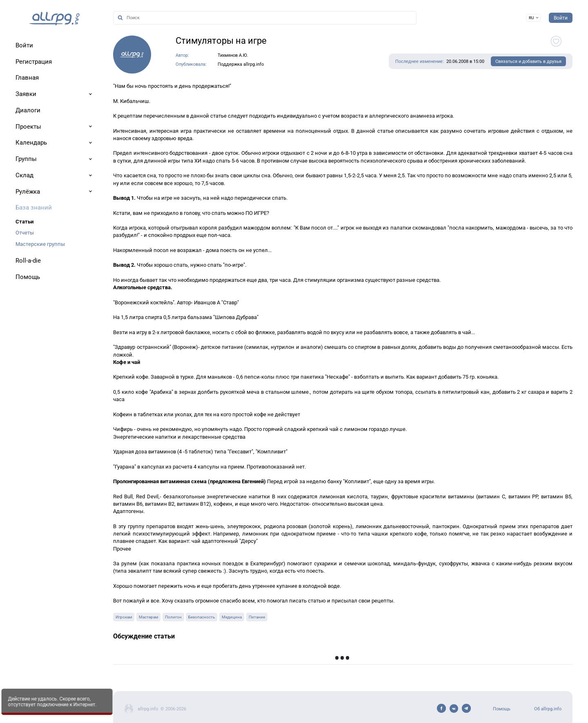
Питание (257, 617)
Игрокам (124, 617)
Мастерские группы (40, 244)
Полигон (173, 617)
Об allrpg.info (548, 709)
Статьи (24, 222)
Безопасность (202, 617)
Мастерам (148, 617)
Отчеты (25, 233)
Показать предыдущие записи (459, 659)
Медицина (232, 617)
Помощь (502, 709)
